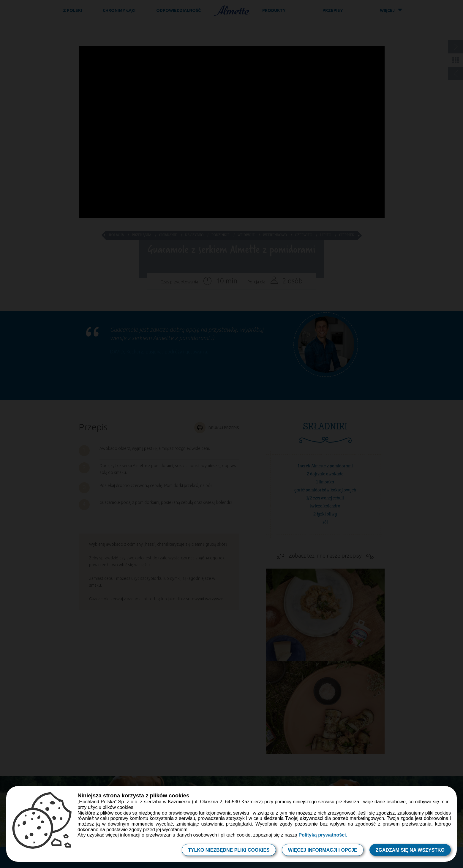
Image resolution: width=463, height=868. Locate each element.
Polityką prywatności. (323, 835)
